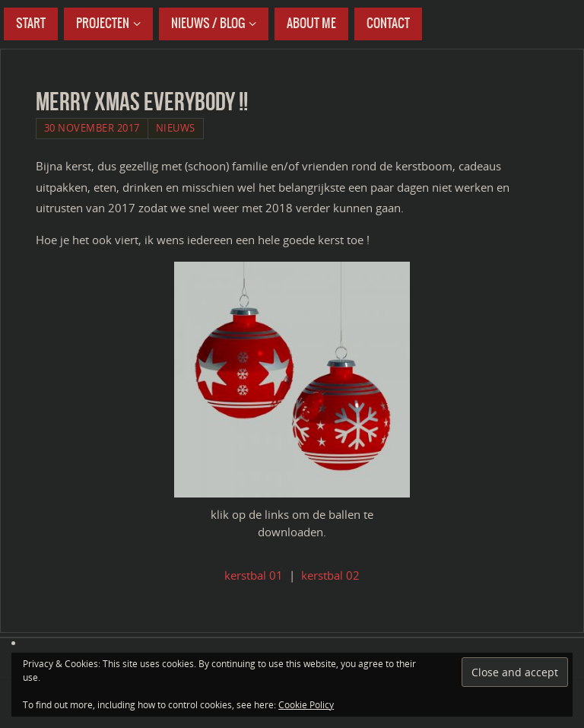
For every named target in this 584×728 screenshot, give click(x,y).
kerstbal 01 (254, 575)
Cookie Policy (306, 705)
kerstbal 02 (330, 575)
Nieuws (176, 128)
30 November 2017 (92, 128)
